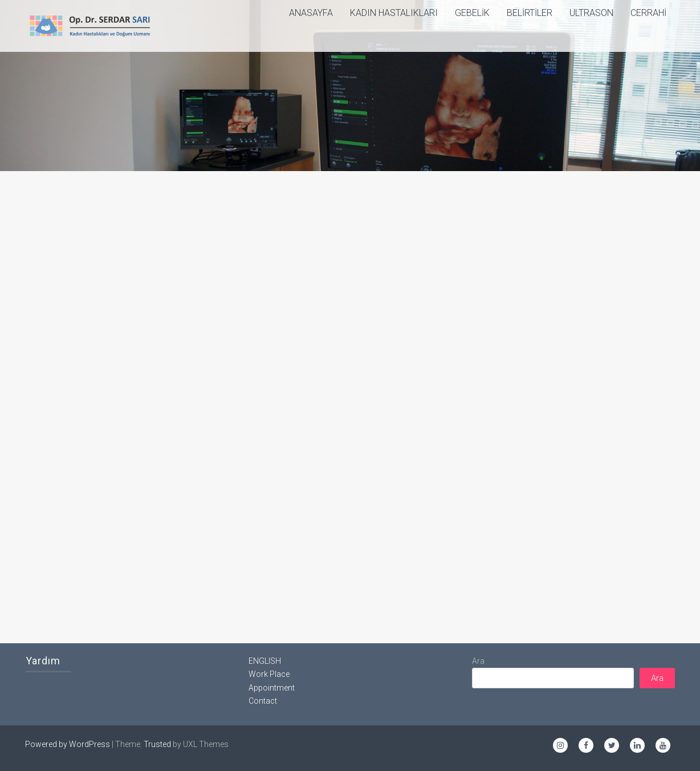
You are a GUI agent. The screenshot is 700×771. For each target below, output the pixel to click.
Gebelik (472, 13)
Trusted (157, 744)
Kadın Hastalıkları (394, 13)
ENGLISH (265, 661)
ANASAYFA (311, 13)
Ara (478, 661)
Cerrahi (648, 13)
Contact (263, 701)
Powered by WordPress (68, 744)
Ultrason (591, 13)
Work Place (269, 674)
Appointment (272, 688)
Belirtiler (530, 13)
